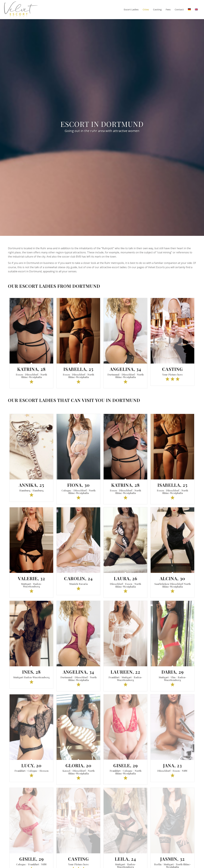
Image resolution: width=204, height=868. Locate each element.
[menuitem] (131, 10)
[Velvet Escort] (21, 10)
